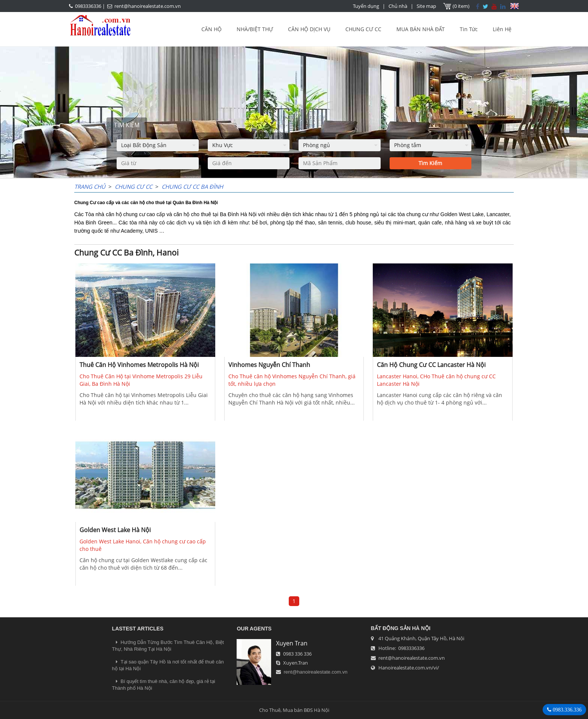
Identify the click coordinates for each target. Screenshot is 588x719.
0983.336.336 (566, 710)
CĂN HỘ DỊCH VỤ (309, 29)
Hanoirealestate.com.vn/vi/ (409, 668)
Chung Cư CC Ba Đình (192, 187)
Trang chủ (90, 187)
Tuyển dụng (366, 6)
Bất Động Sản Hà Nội (401, 628)
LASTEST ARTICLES (138, 629)
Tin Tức (469, 29)
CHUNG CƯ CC (363, 29)
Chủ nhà (398, 6)
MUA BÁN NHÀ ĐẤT (421, 29)
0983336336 (88, 6)
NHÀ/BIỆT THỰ (255, 29)
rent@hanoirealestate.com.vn (148, 6)
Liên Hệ (502, 29)
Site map (426, 6)
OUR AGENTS (254, 629)
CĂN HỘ (211, 29)
